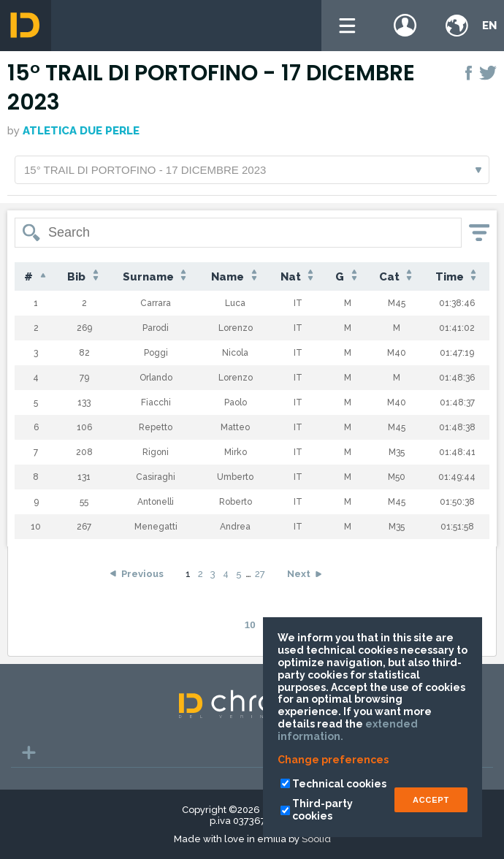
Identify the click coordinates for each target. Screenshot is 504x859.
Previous (142, 574)
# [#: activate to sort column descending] (36, 277)
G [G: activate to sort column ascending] (347, 276)
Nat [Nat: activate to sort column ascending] (298, 276)
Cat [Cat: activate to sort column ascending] (397, 276)
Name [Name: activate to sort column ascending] (235, 276)
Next (299, 574)
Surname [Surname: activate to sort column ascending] (156, 276)
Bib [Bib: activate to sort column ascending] (84, 276)
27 (260, 574)
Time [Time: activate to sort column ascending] (457, 276)
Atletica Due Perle (81, 131)
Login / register (405, 26)
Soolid (316, 839)
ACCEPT (431, 800)
